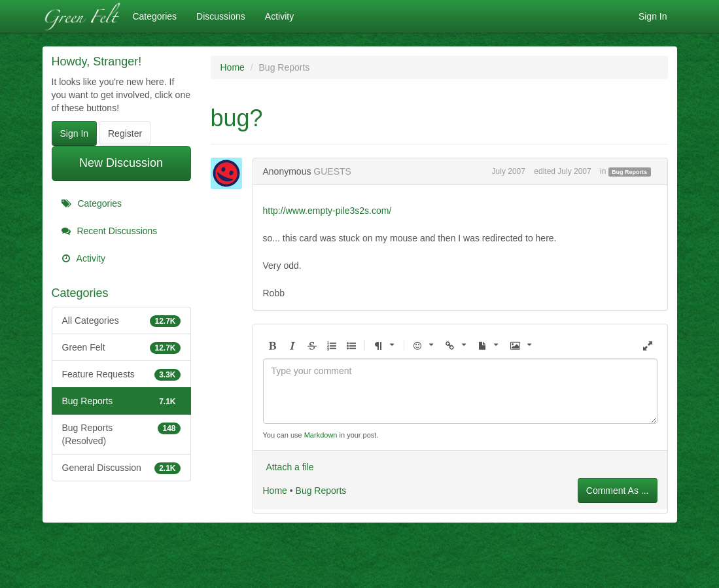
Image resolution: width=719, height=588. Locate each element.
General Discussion (121, 468)
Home (275, 491)
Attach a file (290, 467)
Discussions (221, 16)
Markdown (321, 435)
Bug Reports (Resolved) (121, 434)
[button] (273, 346)
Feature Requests (121, 374)
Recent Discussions (110, 231)
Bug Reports (121, 401)
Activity (279, 16)
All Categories (121, 320)
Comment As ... (618, 491)
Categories (154, 16)
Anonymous (287, 171)
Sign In (653, 16)
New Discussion (121, 163)
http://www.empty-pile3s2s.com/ (327, 211)
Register (125, 133)
